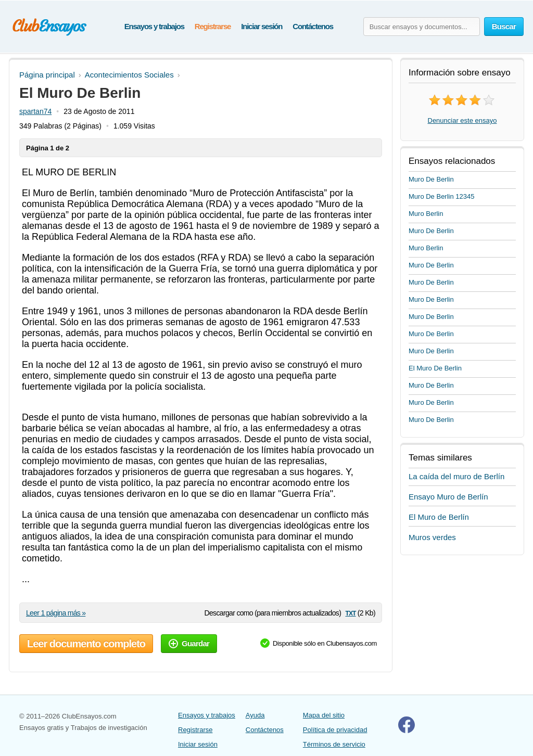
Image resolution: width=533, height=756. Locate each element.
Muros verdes (432, 537)
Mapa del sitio (324, 715)
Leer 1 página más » (56, 613)
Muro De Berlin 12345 (441, 196)
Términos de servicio (334, 744)
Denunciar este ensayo (462, 120)
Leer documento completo (86, 644)
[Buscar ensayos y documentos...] (422, 27)
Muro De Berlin (431, 179)
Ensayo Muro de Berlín (448, 497)
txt (350, 613)
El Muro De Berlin (435, 368)
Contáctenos (313, 26)
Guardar (189, 643)
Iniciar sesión (262, 26)
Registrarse (213, 26)
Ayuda (255, 715)
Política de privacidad (335, 730)
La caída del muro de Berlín (456, 476)
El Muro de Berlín (439, 517)
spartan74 (35, 111)
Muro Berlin (426, 214)
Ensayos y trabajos (154, 26)
